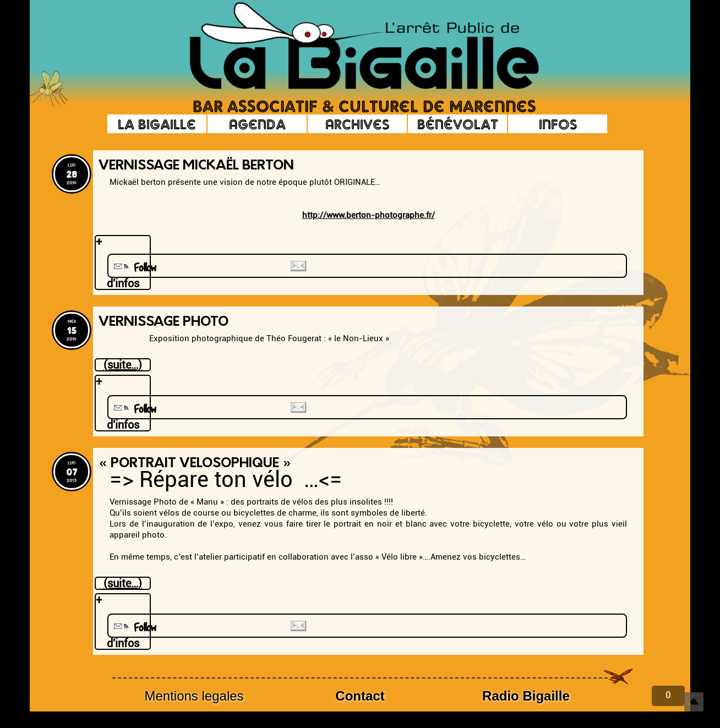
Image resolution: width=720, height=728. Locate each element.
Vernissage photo (163, 322)
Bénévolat (458, 124)
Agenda (257, 124)
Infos (558, 124)
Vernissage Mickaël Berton (196, 166)
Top (694, 702)
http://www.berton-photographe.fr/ (369, 215)
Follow (134, 268)
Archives (357, 124)
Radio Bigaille (526, 696)
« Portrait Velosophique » (195, 464)
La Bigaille (157, 124)
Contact (360, 696)
